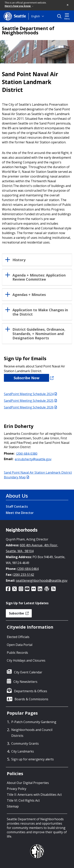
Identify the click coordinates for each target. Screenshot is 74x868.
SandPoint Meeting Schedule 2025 (30, 401)
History (19, 260)
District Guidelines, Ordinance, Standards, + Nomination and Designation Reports (39, 334)
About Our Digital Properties (28, 783)
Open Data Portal (20, 645)
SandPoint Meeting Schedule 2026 (30, 407)
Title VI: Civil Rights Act (23, 800)
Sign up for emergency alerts (33, 759)
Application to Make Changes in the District (40, 312)
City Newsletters (25, 682)
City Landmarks (23, 751)
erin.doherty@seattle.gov (33, 459)
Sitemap (13, 806)
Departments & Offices (31, 691)
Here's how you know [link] (19, 6)
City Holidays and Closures (26, 660)
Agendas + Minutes (29, 295)
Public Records (17, 653)
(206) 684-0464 (28, 569)
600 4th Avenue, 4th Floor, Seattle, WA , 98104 (32, 548)
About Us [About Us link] (17, 496)
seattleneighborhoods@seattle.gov (42, 580)
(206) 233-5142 (23, 575)
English (36, 16)
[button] (68, 5)
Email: (9, 459)
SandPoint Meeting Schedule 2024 (30, 394)
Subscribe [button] (19, 613)
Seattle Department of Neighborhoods (28, 30)
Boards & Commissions (31, 699)
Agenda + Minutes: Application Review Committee (39, 277)
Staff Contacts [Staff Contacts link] (17, 506)
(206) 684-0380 (27, 453)
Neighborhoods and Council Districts (32, 733)
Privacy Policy (17, 789)
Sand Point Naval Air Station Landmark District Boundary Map (38, 475)
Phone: (9, 453)
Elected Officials (18, 637)
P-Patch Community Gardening (34, 722)
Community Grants (25, 743)
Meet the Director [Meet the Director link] (20, 513)
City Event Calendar (28, 672)
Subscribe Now (26, 378)
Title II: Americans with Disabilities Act (34, 795)
